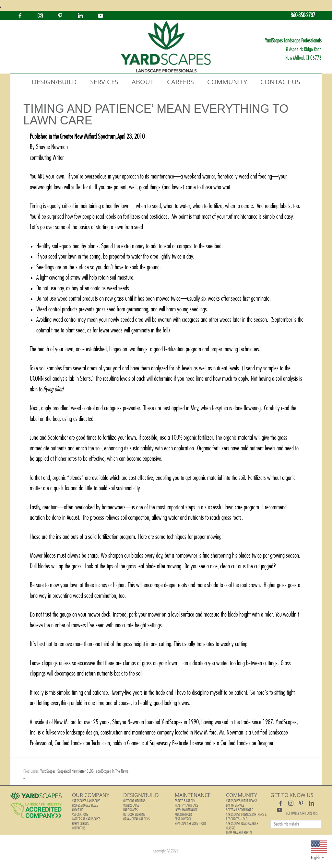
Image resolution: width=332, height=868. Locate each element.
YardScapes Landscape (166, 47)
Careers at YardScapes (86, 819)
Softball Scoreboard (240, 810)
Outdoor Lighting (134, 815)
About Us (78, 810)
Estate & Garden (185, 801)
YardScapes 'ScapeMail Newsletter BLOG (67, 771)
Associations (80, 815)
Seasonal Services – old (190, 824)
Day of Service (235, 805)
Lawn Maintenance (186, 810)
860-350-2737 (303, 15)
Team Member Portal (239, 833)
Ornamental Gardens (136, 819)
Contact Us (79, 828)
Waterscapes (131, 805)
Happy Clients (80, 824)
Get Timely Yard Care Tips (302, 813)
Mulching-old (183, 815)
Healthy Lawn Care (186, 805)
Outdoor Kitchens (134, 801)
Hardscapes (130, 810)
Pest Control (183, 819)
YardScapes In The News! (113, 771)
